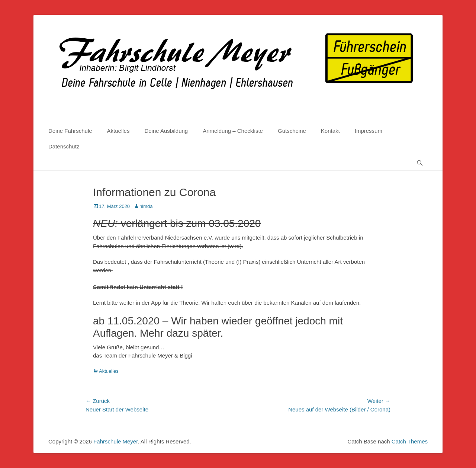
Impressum (369, 131)
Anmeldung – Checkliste (233, 131)
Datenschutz (64, 146)
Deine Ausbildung (166, 131)
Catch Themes (410, 441)
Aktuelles (118, 131)
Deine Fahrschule (70, 131)
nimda (146, 206)
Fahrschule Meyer (115, 441)
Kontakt (330, 131)
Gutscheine (292, 131)
